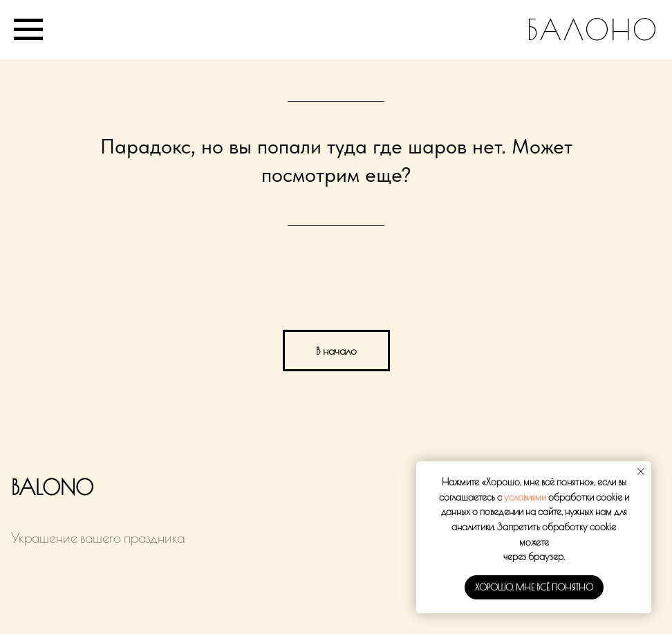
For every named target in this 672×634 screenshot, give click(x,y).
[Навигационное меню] (28, 30)
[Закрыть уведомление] (641, 472)
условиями (525, 497)
